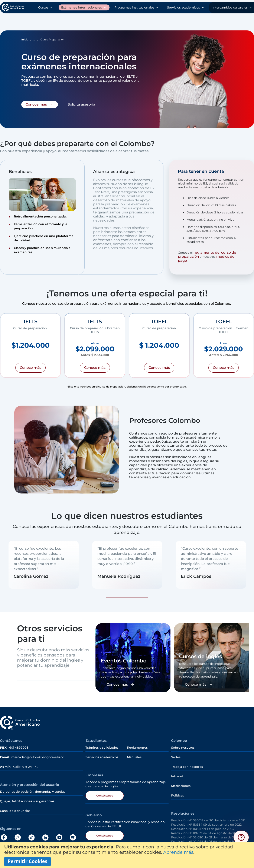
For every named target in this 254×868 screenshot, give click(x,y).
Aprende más (178, 852)
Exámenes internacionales (58, 21)
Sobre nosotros (189, 8)
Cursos (12, 21)
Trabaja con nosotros (187, 765)
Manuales (134, 755)
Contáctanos (105, 793)
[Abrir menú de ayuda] (241, 837)
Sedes (176, 755)
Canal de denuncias (15, 809)
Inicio (25, 37)
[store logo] (16, 8)
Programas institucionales (119, 21)
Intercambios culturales (230, 21)
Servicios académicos (175, 21)
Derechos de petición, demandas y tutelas (33, 789)
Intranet (177, 774)
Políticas (178, 793)
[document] (127, 855)
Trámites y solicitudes (151, 8)
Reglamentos (137, 745)
